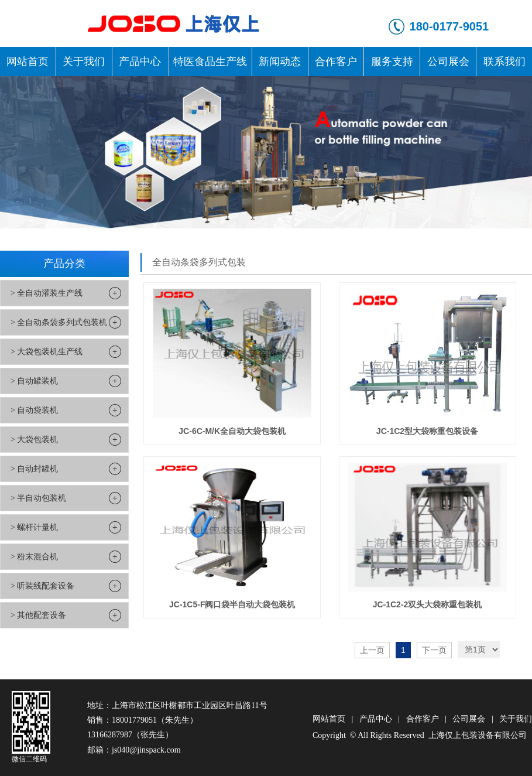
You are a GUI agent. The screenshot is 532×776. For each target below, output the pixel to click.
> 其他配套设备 (38, 615)
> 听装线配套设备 (42, 586)
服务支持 (392, 61)
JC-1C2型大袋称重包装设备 (427, 431)
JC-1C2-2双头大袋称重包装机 (428, 604)
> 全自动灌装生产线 (47, 293)
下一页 (434, 650)
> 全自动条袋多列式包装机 (59, 322)
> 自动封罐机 (34, 469)
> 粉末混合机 (34, 557)
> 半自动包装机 (38, 498)
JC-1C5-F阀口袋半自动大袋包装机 (232, 604)
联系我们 (504, 61)
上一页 (372, 650)
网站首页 (28, 61)
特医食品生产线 (210, 61)
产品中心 (140, 61)
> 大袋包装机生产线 (47, 352)
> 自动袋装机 (34, 410)
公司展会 (448, 61)
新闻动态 (280, 61)
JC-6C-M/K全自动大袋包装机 (232, 431)
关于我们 (84, 61)
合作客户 (336, 61)
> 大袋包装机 (34, 440)
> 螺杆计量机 (34, 527)
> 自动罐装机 (34, 381)
